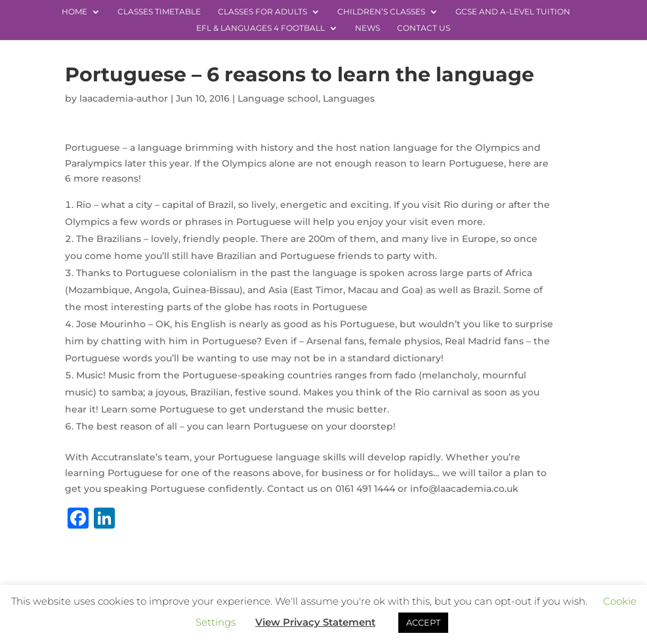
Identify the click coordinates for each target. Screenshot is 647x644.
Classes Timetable (159, 12)
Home (74, 12)
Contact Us (424, 28)
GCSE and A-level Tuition (513, 12)
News (367, 28)
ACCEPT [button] (423, 622)
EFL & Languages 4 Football (261, 28)
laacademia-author (124, 98)
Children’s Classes (381, 12)
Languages (349, 98)
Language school (278, 98)
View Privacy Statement (315, 622)
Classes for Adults (262, 12)
